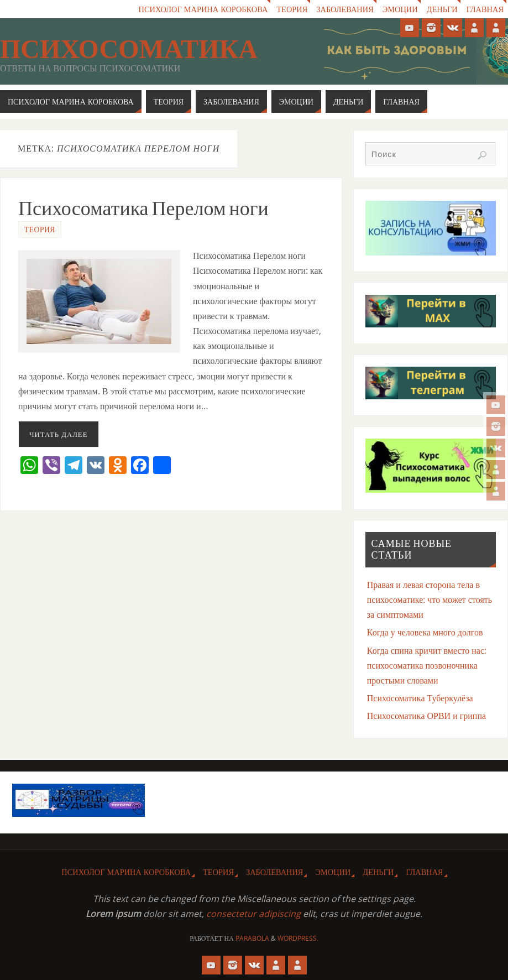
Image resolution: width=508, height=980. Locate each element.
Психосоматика (129, 49)
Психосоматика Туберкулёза (420, 698)
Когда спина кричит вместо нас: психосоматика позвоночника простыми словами (427, 665)
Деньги (442, 9)
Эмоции (400, 9)
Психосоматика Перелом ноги (143, 208)
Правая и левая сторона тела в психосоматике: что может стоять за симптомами (430, 600)
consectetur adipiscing (253, 914)
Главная (485, 9)
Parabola (252, 938)
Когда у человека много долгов (425, 632)
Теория (292, 9)
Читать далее (58, 434)
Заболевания (345, 9)
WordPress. (298, 938)
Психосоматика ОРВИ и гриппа (426, 716)
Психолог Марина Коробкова (203, 9)
